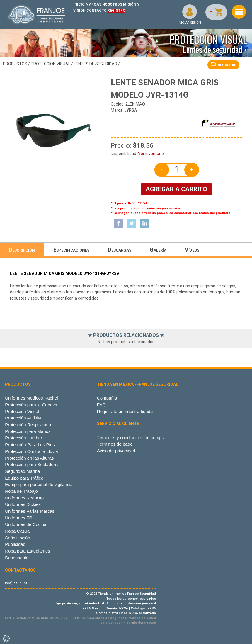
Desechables (18, 558)
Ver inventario (151, 154)
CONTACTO (97, 11)
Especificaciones (71, 250)
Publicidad (15, 544)
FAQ (101, 405)
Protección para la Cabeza (31, 405)
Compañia (107, 398)
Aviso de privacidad (116, 451)
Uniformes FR (19, 518)
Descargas (120, 250)
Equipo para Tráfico (24, 478)
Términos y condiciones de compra (131, 437)
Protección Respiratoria (28, 425)
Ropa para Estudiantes (28, 551)
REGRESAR (223, 65)
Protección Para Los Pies (30, 445)
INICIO (79, 4)
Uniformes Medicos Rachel (31, 398)
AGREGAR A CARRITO (176, 189)
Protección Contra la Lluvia (31, 451)
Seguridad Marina (22, 471)
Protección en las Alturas (29, 458)
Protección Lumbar (24, 438)
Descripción (22, 250)
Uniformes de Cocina (26, 524)
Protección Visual (51, 64)
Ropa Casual (18, 531)
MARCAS (93, 4)
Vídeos (192, 250)
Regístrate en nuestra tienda (125, 411)
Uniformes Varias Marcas (30, 511)
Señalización (18, 538)
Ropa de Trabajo (21, 491)
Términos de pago (115, 444)
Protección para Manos (28, 431)
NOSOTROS (112, 4)
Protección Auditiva (24, 418)
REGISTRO (116, 11)
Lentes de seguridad (96, 64)
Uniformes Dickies (23, 504)
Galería (158, 250)
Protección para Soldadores (32, 464)
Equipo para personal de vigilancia (39, 484)
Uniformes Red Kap (24, 498)
